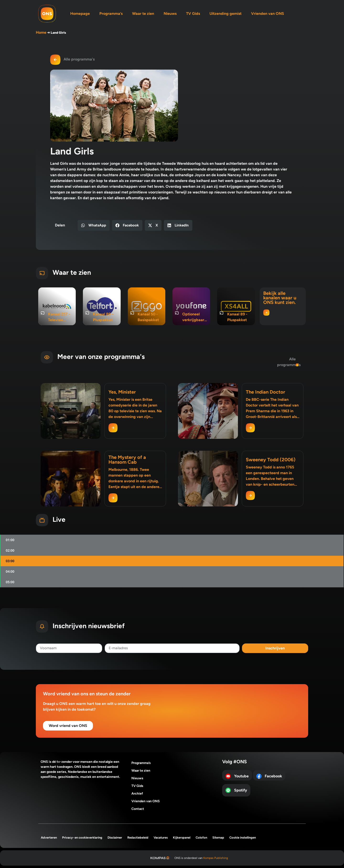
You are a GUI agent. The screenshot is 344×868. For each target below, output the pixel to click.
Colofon (201, 838)
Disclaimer (115, 838)
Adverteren (49, 838)
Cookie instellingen (243, 838)
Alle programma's (79, 59)
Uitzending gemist (226, 14)
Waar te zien (143, 14)
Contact (138, 809)
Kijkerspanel (182, 838)
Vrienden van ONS (268, 14)
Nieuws (170, 14)
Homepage (80, 14)
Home (41, 32)
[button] (94, 225)
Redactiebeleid (138, 838)
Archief (137, 794)
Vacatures (161, 838)
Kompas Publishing (216, 858)
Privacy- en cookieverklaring (82, 838)
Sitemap (218, 838)
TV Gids (193, 14)
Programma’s (111, 14)
